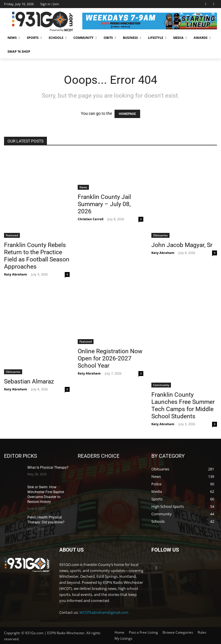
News (83, 187)
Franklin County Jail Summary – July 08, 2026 (104, 204)
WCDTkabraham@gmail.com (104, 612)
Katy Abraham (16, 274)
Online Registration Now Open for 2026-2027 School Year (110, 358)
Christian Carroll (91, 219)
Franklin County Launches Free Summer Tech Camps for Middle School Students (183, 405)
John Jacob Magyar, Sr (182, 245)
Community (161, 385)
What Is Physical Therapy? (48, 468)
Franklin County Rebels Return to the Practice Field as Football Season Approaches (37, 256)
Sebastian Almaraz (29, 381)
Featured (12, 235)
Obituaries (160, 235)
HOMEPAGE (127, 114)
